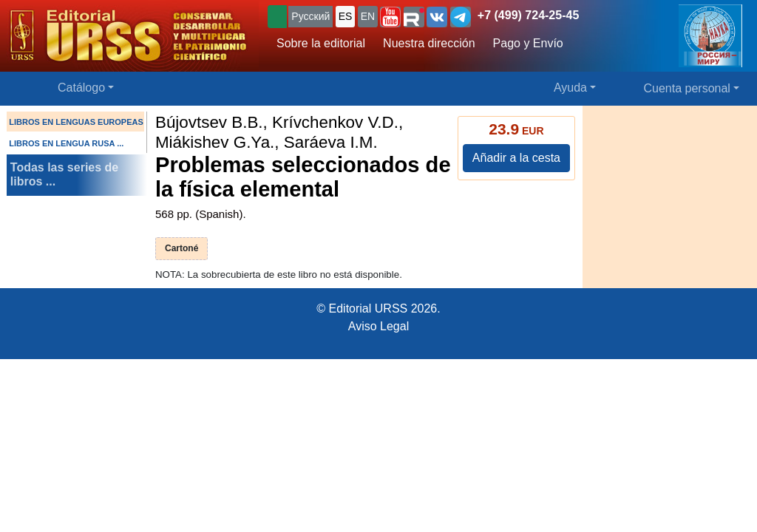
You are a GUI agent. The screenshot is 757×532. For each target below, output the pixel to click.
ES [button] (346, 16)
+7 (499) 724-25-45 (528, 15)
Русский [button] (310, 16)
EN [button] (368, 16)
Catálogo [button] (81, 88)
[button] (390, 17)
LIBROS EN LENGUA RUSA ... (66, 143)
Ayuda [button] (570, 88)
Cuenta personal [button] (687, 88)
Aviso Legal (378, 326)
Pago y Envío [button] (528, 43)
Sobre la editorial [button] (321, 43)
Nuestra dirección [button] (429, 43)
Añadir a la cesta (516, 158)
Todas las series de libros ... (64, 174)
